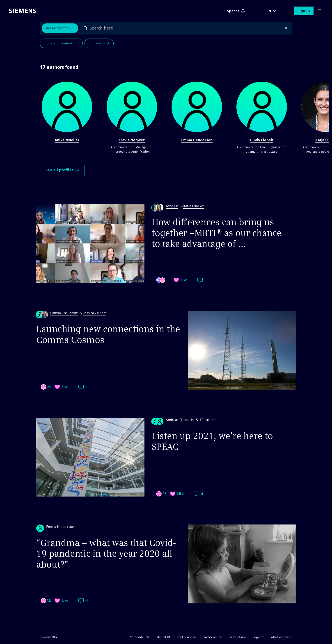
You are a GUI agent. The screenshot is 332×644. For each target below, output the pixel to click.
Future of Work (99, 43)
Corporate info (140, 637)
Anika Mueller (67, 140)
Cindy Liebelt (262, 140)
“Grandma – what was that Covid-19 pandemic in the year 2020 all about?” (106, 554)
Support (258, 637)
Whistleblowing (281, 637)
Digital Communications (61, 43)
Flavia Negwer (132, 140)
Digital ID (163, 637)
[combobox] (186, 28)
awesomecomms (58, 28)
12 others (208, 420)
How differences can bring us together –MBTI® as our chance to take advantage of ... (217, 233)
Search (85, 28)
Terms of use (237, 637)
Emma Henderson (197, 140)
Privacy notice (212, 637)
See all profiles (62, 170)
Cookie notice (186, 637)
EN (269, 11)
